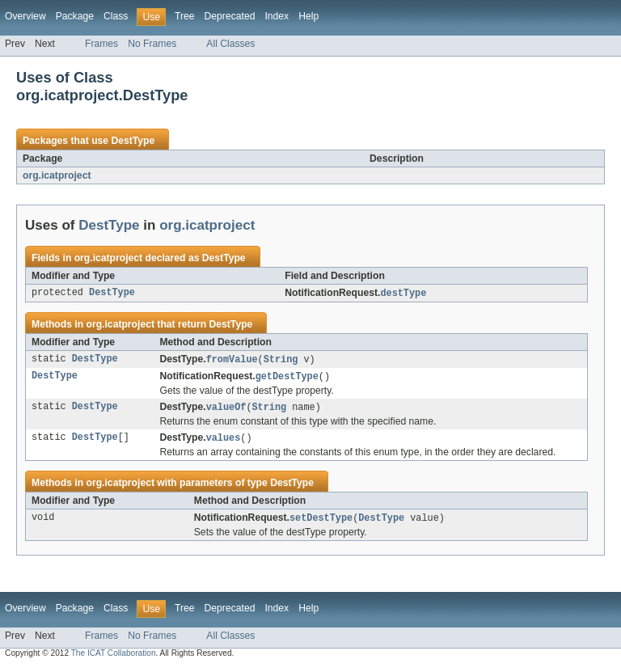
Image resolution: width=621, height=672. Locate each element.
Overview (25, 16)
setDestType (321, 522)
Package (75, 16)
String (281, 361)
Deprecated (230, 16)
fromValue (232, 361)
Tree (185, 16)
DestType (133, 141)
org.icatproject (57, 175)
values (224, 442)
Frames (101, 44)
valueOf (226, 410)
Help (308, 16)
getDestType (287, 378)
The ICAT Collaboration (114, 658)
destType (403, 294)
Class (116, 16)
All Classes (230, 44)
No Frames (152, 44)
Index (277, 16)
